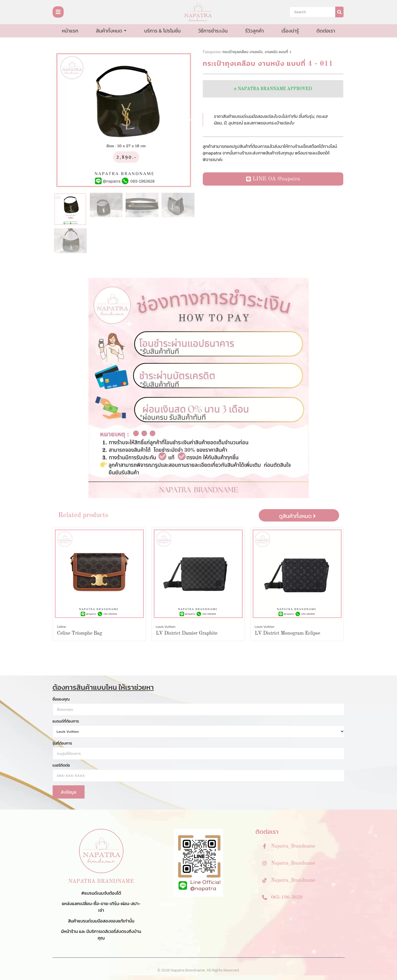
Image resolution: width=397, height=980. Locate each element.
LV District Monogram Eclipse (287, 633)
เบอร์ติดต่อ (61, 765)
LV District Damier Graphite (187, 633)
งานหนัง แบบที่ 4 (278, 52)
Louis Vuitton (166, 627)
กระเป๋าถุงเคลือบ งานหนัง (243, 52)
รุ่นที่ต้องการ (62, 743)
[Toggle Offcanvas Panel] (58, 12)
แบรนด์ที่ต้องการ (66, 721)
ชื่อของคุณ (61, 699)
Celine (62, 627)
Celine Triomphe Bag (80, 633)
